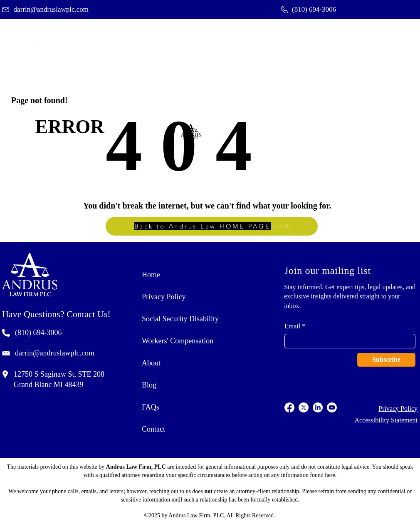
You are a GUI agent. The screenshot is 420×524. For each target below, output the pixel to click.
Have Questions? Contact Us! (56, 314)
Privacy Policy (164, 297)
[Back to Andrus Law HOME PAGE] (212, 226)
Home (151, 275)
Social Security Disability (180, 319)
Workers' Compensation (178, 341)
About (151, 363)
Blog (149, 385)
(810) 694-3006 (38, 333)
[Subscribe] (386, 360)
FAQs (151, 407)
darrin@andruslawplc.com (55, 353)
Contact (153, 429)
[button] (347, 47)
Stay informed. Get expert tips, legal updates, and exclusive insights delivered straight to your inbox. (350, 296)
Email (292, 326)
